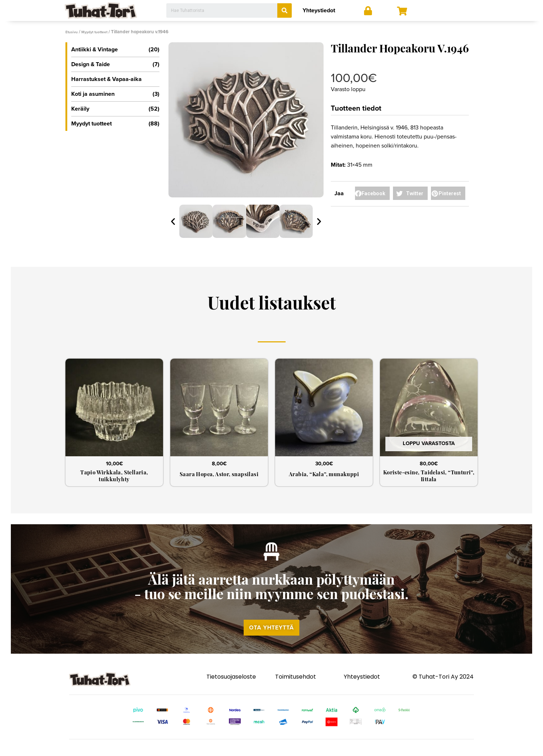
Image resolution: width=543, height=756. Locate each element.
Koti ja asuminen (115, 94)
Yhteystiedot (319, 10)
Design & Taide (115, 64)
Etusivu (73, 32)
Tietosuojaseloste (231, 689)
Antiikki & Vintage (115, 49)
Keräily (115, 108)
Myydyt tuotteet (102, 32)
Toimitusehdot (296, 689)
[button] (271, 638)
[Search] (285, 10)
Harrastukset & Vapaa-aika (106, 79)
